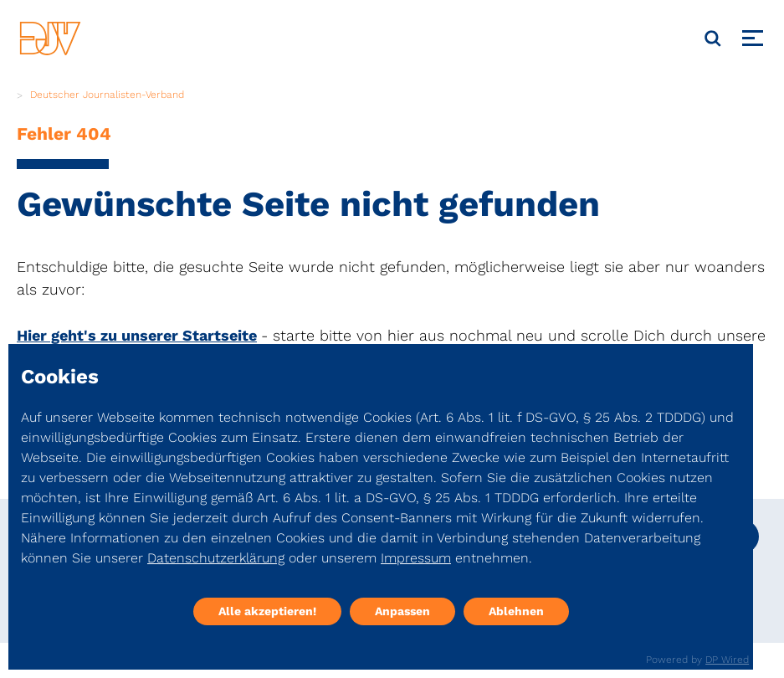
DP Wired (727, 660)
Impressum (416, 558)
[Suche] (713, 39)
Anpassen (402, 611)
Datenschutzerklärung (216, 558)
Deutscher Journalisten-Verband (107, 95)
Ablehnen (516, 611)
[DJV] (50, 38)
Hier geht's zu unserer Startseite (137, 335)
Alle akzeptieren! (267, 611)
